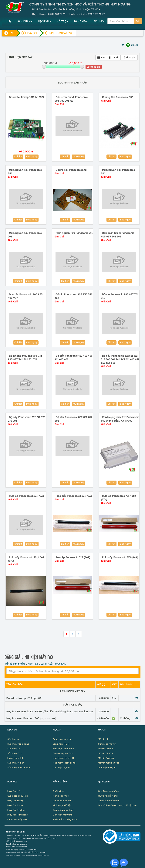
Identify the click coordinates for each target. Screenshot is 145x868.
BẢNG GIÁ (80, 21)
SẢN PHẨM (25, 21)
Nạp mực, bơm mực (63, 749)
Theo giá (129, 58)
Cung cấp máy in (107, 744)
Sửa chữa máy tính (63, 810)
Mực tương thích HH (63, 758)
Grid (113, 58)
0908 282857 (96, 14)
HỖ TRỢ (62, 21)
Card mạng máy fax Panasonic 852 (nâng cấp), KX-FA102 (120, 421)
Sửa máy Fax (15, 753)
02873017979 (57, 14)
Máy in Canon (105, 749)
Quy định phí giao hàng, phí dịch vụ (117, 805)
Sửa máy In (14, 749)
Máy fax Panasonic (18, 815)
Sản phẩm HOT (61, 744)
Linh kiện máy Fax (17, 819)
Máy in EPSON (106, 753)
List (101, 58)
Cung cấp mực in (62, 739)
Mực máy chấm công (64, 763)
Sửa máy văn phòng (18, 744)
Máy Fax (33, 664)
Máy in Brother (106, 758)
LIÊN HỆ (99, 21)
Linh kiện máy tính (63, 815)
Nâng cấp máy (61, 796)
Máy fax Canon (16, 805)
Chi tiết (18, 157)
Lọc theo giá (94, 67)
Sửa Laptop (14, 739)
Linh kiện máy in (107, 767)
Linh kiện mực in (61, 767)
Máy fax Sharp (15, 800)
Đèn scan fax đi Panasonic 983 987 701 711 (71, 101)
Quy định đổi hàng (108, 796)
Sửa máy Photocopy (19, 767)
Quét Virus (58, 791)
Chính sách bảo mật (109, 800)
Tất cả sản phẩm (15, 664)
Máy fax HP (14, 791)
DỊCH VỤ (45, 21)
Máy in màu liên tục (109, 763)
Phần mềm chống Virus (65, 819)
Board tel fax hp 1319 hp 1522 (27, 97)
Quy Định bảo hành (108, 791)
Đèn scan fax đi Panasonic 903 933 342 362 (118, 236)
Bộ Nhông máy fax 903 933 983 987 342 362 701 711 (25, 359)
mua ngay (32, 157)
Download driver (62, 800)
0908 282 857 (21, 841)
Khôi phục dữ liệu (62, 805)
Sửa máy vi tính (16, 763)
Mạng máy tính (15, 758)
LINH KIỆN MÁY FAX (53, 664)
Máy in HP (103, 739)
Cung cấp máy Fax (18, 796)
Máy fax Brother (16, 810)
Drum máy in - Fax (63, 753)
